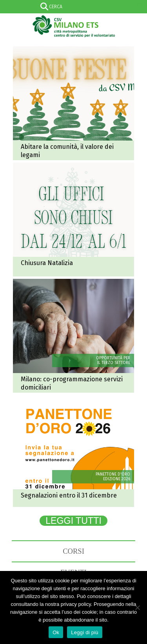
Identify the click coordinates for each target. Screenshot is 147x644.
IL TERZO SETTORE (114, 363)
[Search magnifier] (140, 7)
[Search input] (72, 7)
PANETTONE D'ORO (113, 474)
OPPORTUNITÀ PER (113, 358)
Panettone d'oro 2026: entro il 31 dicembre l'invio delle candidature (73, 452)
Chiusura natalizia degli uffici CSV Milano (73, 220)
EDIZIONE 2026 (117, 479)
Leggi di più (85, 632)
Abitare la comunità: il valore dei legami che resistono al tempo (73, 103)
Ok (56, 632)
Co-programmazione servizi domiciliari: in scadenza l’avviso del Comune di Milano (73, 336)
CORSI (73, 551)
